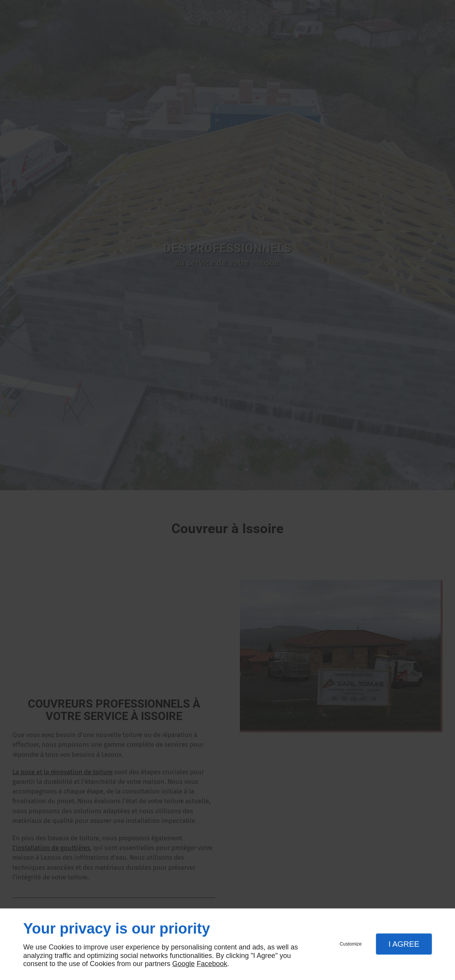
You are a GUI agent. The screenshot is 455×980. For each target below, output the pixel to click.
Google (183, 964)
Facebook (212, 964)
